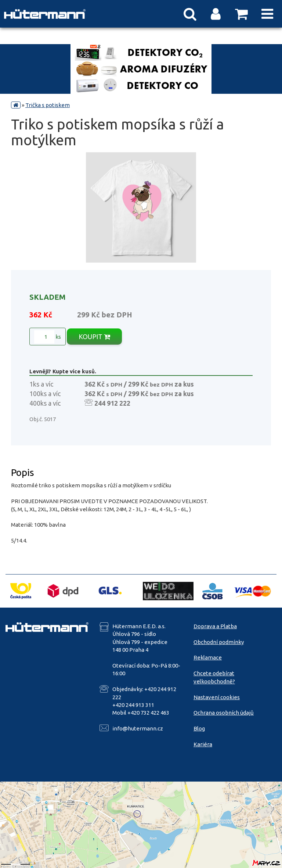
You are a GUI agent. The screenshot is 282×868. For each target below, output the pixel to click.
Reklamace (208, 657)
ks (48, 337)
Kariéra (203, 744)
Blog (199, 728)
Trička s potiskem (48, 105)
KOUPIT (94, 337)
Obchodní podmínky (219, 642)
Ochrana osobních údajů (224, 713)
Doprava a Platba (215, 626)
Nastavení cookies (217, 697)
